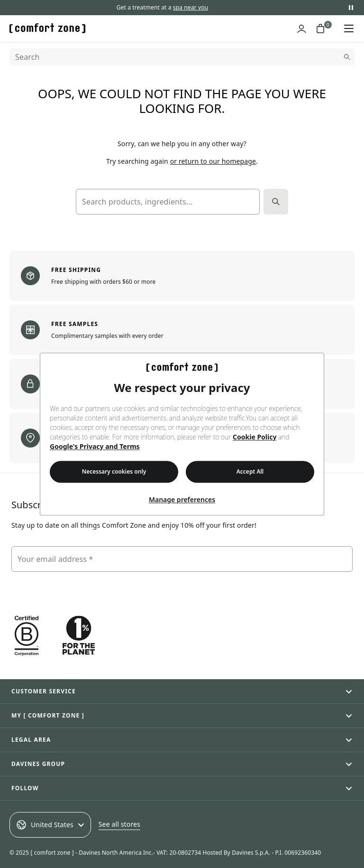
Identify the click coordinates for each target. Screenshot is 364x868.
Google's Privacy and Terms (95, 446)
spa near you (191, 7)
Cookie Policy (255, 437)
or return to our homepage (213, 161)
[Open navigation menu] (349, 28)
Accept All (250, 471)
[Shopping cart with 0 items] (320, 28)
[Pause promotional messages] (351, 8)
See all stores (119, 824)
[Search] (182, 57)
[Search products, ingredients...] (168, 202)
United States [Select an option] (50, 825)
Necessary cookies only (114, 471)
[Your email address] (182, 559)
